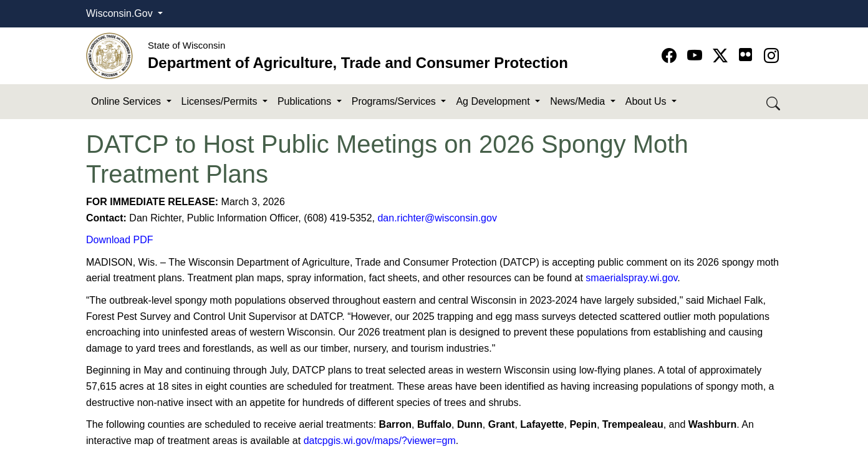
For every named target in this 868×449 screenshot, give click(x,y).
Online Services (128, 101)
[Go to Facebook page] (671, 56)
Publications (306, 101)
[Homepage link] (109, 55)
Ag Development (494, 101)
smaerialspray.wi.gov (631, 278)
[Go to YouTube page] (697, 56)
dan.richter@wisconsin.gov (437, 218)
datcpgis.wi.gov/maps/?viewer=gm (380, 441)
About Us (647, 101)
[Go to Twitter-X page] (722, 56)
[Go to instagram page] (771, 56)
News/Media (579, 101)
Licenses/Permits (221, 101)
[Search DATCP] (774, 102)
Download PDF (120, 240)
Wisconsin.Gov (121, 13)
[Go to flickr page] (745, 55)
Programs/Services (395, 101)
